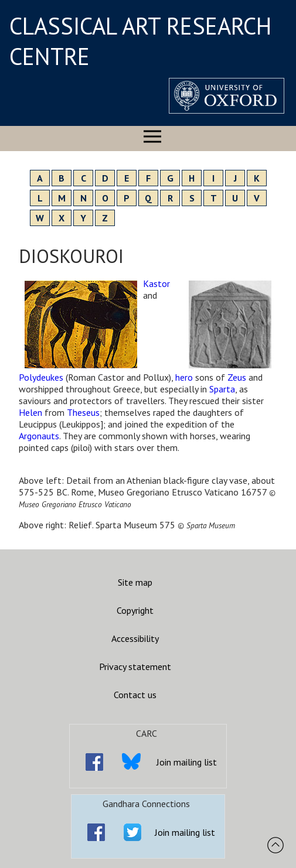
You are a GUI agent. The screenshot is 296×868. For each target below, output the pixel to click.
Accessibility (135, 638)
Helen (30, 412)
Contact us (135, 695)
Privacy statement (135, 667)
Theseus (83, 412)
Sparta (222, 389)
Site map (135, 582)
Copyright (135, 610)
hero (184, 377)
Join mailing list (187, 762)
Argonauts (39, 436)
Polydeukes (41, 377)
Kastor (156, 283)
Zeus (237, 377)
